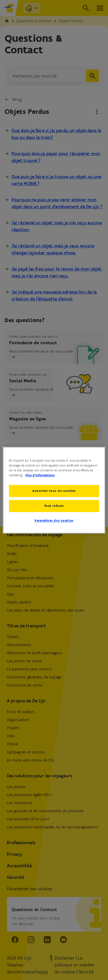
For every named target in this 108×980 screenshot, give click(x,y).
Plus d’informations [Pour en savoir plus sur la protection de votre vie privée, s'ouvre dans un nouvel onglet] (40, 475)
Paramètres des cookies (54, 520)
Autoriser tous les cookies (54, 491)
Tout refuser (54, 506)
